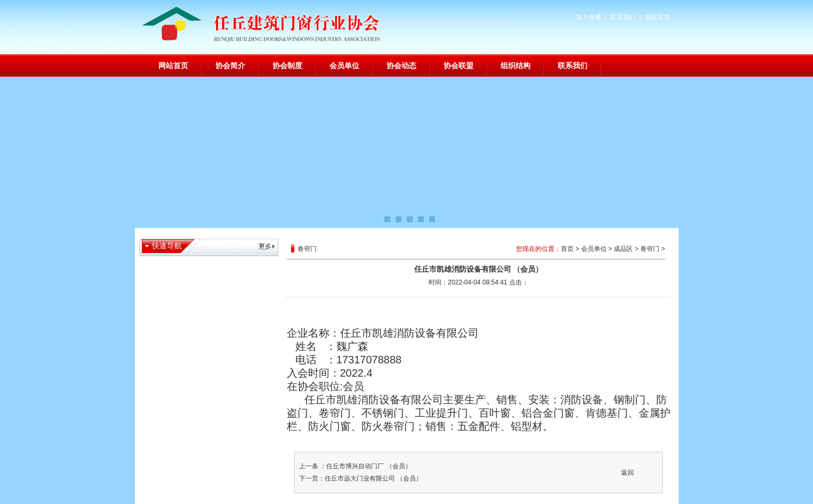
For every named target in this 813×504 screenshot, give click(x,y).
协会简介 (230, 66)
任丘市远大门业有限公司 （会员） (373, 478)
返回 (627, 473)
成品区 (623, 249)
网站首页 (173, 66)
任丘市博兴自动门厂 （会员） (369, 466)
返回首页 (657, 17)
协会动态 (401, 66)
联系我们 (623, 17)
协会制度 (287, 66)
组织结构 (516, 66)
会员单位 (344, 66)
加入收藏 (589, 17)
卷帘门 (650, 249)
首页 (567, 249)
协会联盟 (458, 66)
